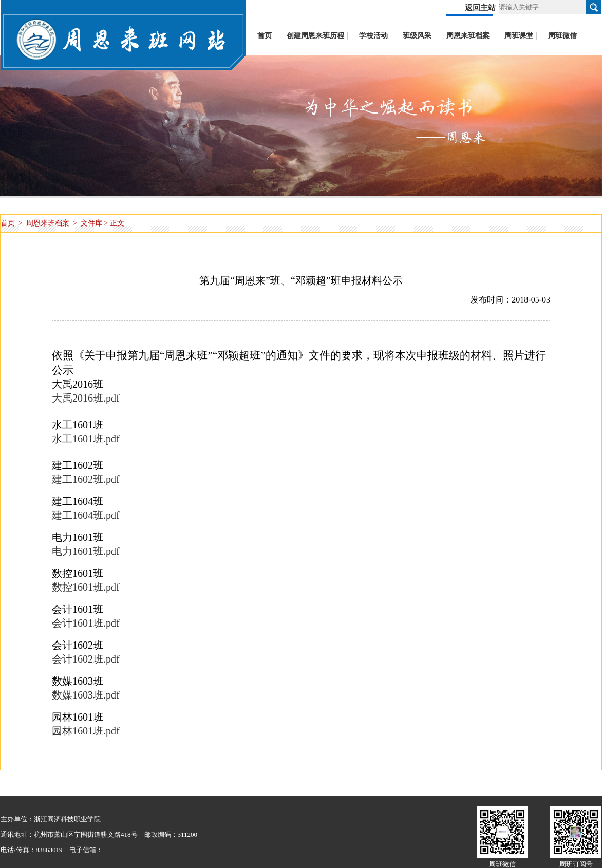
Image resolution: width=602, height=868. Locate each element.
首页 (8, 223)
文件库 (91, 223)
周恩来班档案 (48, 223)
